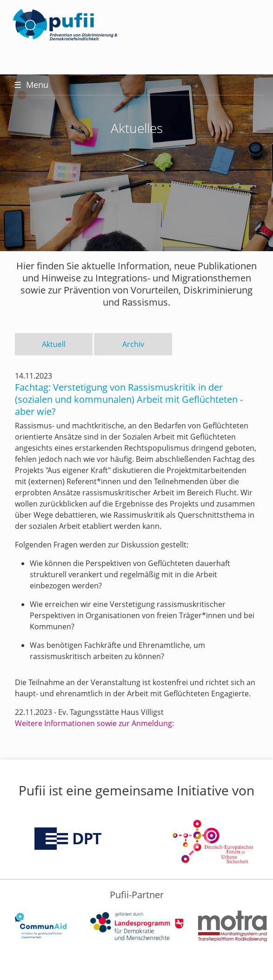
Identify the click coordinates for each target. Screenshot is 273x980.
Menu (31, 85)
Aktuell (54, 344)
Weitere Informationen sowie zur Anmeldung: (94, 723)
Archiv (133, 344)
